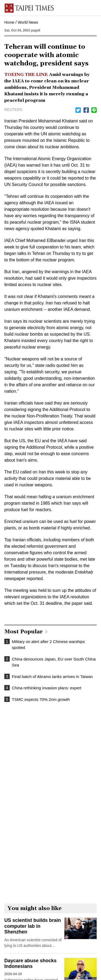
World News (28, 22)
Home (9, 22)
